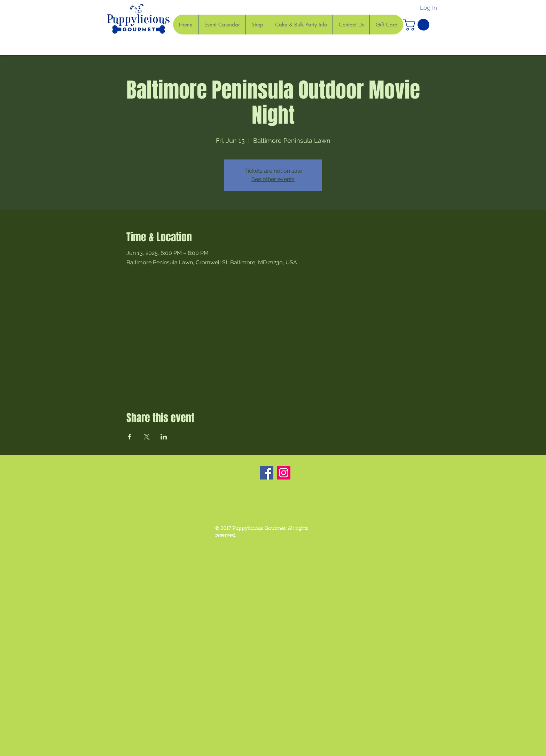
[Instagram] (284, 473)
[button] (418, 25)
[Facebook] (267, 473)
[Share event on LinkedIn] (164, 437)
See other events (273, 179)
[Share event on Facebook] (130, 437)
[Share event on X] (147, 437)
